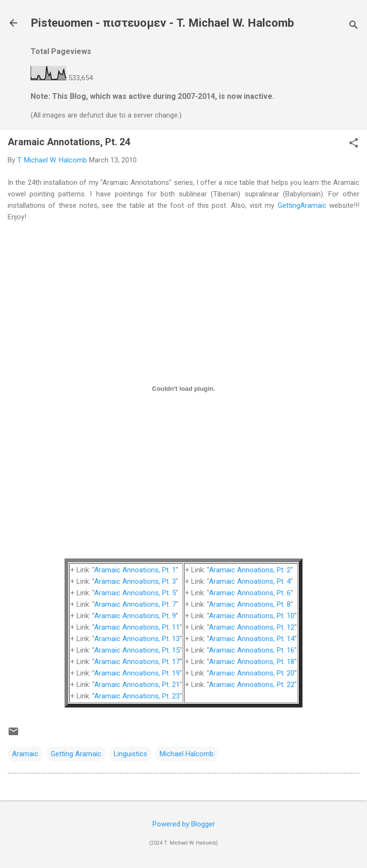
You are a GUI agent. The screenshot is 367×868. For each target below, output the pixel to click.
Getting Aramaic (76, 754)
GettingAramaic (302, 205)
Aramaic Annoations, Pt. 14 (252, 639)
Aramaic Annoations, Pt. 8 (250, 604)
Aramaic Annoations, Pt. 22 (252, 685)
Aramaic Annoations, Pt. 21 (137, 685)
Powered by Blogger (184, 824)
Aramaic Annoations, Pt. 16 (252, 650)
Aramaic (25, 754)
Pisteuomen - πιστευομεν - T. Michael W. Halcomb (162, 23)
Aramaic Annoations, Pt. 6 (250, 593)
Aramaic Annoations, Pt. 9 (135, 616)
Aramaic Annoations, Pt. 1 (135, 570)
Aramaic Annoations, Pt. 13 (137, 639)
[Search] (354, 26)
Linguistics (130, 754)
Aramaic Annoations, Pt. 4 (250, 581)
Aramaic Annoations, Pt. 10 (252, 616)
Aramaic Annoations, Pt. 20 (252, 673)
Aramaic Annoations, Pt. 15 (137, 650)
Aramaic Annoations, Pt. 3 (135, 581)
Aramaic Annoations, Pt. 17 (137, 662)
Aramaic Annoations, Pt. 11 (137, 627)
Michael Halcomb (187, 754)
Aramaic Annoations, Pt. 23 (137, 696)
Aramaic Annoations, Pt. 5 (135, 593)
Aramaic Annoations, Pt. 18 (252, 662)
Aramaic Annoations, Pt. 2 (250, 570)
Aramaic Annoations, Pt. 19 (137, 673)
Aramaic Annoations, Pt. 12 (252, 627)
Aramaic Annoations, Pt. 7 (135, 604)
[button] (354, 144)
